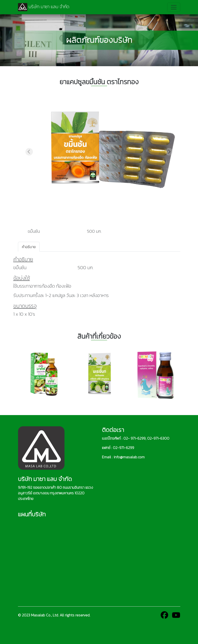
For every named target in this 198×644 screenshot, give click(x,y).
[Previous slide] (29, 152)
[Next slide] (169, 152)
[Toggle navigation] (174, 7)
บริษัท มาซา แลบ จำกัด (44, 7)
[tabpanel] (99, 287)
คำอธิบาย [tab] (29, 247)
